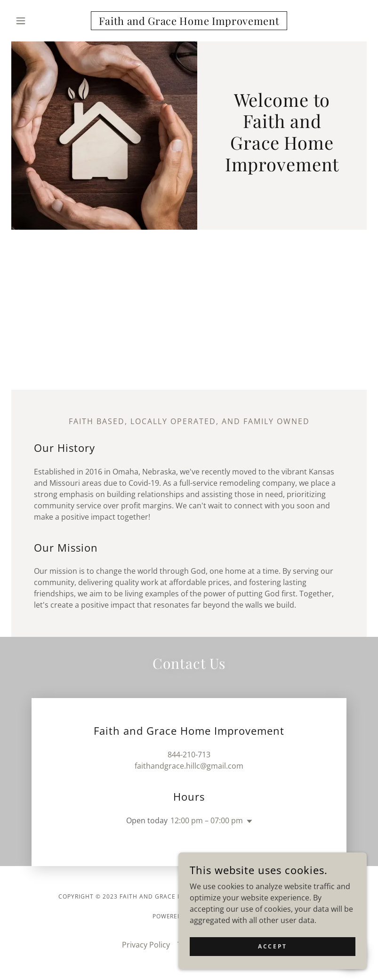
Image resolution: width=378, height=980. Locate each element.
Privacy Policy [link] (146, 945)
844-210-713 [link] (189, 755)
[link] (189, 22)
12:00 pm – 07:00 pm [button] (207, 820)
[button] (38, 21)
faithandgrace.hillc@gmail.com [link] (189, 766)
